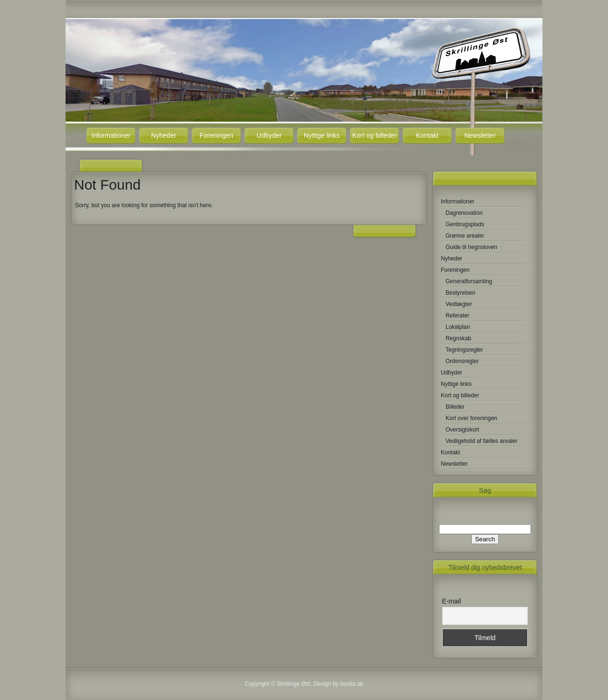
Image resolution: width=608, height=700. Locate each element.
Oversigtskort (462, 430)
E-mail (452, 601)
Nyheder (164, 135)
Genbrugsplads (465, 224)
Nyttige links (322, 135)
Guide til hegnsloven (471, 247)
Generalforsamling (469, 281)
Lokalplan (458, 327)
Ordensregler (462, 361)
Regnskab (458, 338)
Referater (457, 316)
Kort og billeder (374, 135)
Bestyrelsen (461, 293)
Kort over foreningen (471, 418)
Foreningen (216, 135)
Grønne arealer (465, 236)
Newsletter (480, 135)
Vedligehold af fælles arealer (481, 441)
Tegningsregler (464, 350)
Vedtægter (459, 304)
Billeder (455, 407)
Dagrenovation (464, 213)
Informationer (111, 135)
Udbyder (269, 135)
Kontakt (427, 135)
